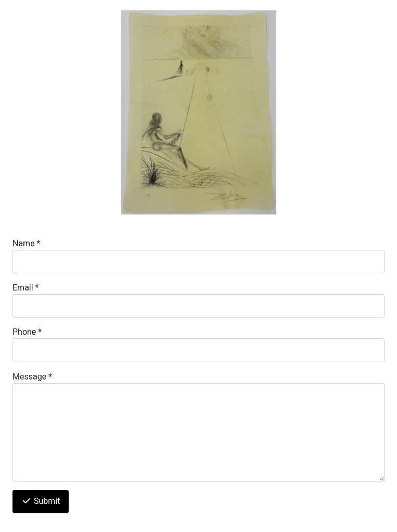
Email (25, 288)
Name (27, 243)
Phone (27, 332)
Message (32, 377)
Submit (41, 501)
